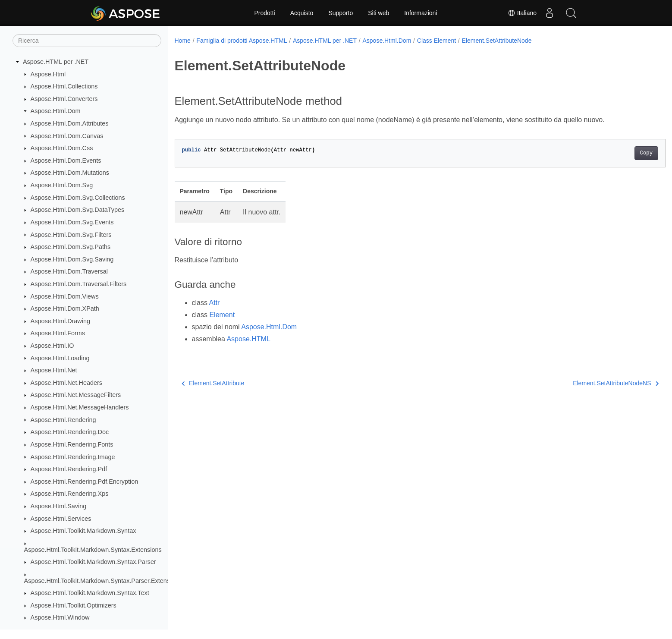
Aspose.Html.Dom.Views (65, 296)
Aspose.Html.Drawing (60, 321)
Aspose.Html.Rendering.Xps (70, 494)
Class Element (436, 41)
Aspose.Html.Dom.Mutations (70, 173)
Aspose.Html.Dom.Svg (62, 185)
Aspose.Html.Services (61, 519)
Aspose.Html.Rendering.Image (73, 457)
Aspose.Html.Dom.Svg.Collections (78, 198)
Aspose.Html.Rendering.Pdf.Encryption (85, 482)
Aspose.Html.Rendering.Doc (70, 432)
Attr (215, 303)
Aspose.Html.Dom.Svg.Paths (71, 247)
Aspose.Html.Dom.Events (66, 161)
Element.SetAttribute (213, 383)
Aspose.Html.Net (54, 370)
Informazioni (421, 13)
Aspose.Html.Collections (64, 86)
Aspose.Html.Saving (59, 506)
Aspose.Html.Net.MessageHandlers (80, 407)
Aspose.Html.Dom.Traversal (69, 271)
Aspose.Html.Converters (64, 99)
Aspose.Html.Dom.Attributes (70, 123)
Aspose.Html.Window (60, 617)
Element (222, 315)
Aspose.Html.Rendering (63, 420)
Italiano (522, 13)
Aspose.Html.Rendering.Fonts (72, 444)
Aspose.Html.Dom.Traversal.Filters (79, 284)
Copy (612, 153)
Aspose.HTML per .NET (56, 62)
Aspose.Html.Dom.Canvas (67, 136)
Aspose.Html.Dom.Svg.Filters (71, 235)
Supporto (341, 13)
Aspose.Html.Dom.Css (62, 148)
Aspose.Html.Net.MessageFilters (76, 395)
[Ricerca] (87, 41)
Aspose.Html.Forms (58, 333)
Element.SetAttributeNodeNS (582, 383)
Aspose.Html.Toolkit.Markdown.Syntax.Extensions (93, 550)
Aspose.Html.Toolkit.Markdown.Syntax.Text (90, 593)
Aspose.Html (48, 74)
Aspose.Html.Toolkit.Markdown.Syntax (83, 531)
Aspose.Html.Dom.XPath (65, 308)
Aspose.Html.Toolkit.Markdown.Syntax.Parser (93, 562)
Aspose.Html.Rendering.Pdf (69, 469)
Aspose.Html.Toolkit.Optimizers (74, 605)
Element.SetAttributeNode (497, 41)
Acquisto (302, 13)
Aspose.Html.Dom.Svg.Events (72, 222)
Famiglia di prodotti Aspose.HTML (242, 41)
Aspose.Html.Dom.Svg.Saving (72, 259)
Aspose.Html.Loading (60, 358)
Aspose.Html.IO (52, 346)
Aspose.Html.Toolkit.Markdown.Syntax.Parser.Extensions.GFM (111, 581)
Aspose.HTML (248, 339)
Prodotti (264, 13)
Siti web (378, 13)
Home (183, 41)
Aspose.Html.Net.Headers (66, 383)
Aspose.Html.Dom (56, 111)
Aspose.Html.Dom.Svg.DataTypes (78, 210)
